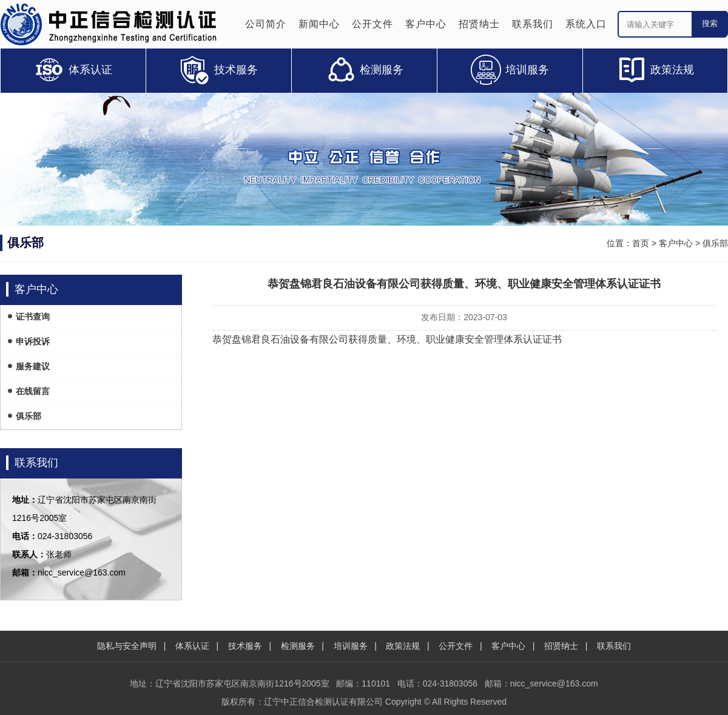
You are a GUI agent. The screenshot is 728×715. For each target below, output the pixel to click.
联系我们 (533, 24)
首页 (641, 243)
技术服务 (245, 646)
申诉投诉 (33, 341)
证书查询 (33, 317)
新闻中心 (319, 24)
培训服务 (351, 646)
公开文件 (372, 24)
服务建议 (33, 366)
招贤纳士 (479, 24)
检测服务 (298, 646)
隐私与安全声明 (127, 646)
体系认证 (192, 646)
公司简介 (266, 24)
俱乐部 (715, 243)
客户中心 (426, 24)
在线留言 (33, 391)
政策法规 (403, 646)
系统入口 (586, 24)
